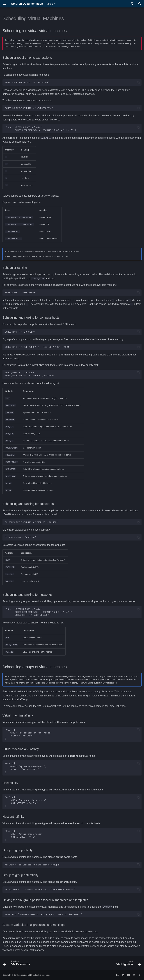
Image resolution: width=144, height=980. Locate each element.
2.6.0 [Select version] (50, 4)
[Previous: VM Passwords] (17, 964)
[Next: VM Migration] (128, 964)
